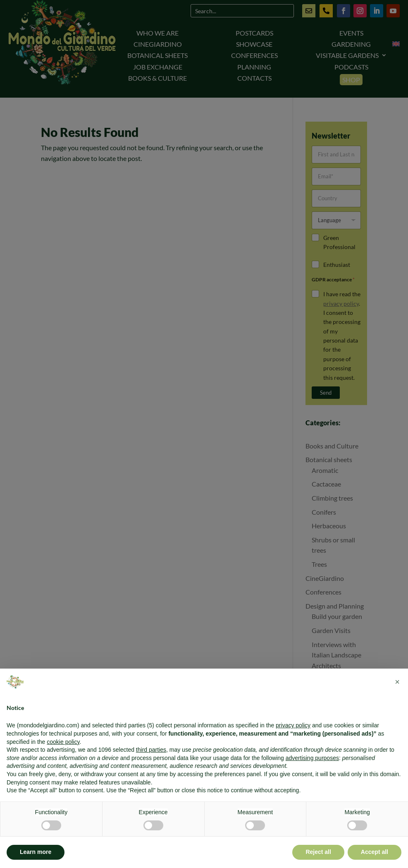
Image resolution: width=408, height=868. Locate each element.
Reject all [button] (318, 852)
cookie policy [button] (63, 742)
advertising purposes (312, 758)
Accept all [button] (375, 852)
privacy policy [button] (293, 725)
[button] (397, 682)
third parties (151, 750)
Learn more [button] (36, 852)
